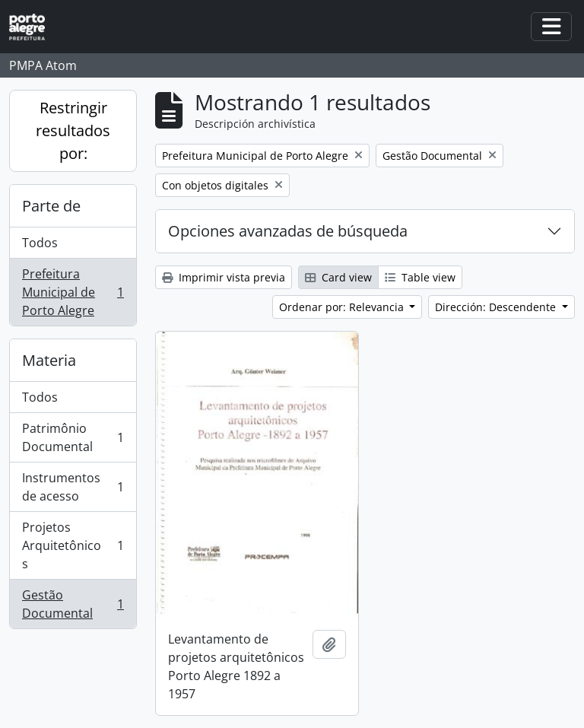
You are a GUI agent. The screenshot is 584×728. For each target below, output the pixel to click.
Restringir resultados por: (73, 130)
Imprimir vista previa (224, 277)
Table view (420, 277)
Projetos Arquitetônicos (73, 545)
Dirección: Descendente (497, 307)
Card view (338, 277)
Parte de (51, 206)
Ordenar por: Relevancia (343, 307)
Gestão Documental (73, 604)
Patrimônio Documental (73, 437)
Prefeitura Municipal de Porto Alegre (73, 292)
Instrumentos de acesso (73, 487)
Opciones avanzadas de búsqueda (288, 231)
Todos (40, 243)
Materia (49, 360)
